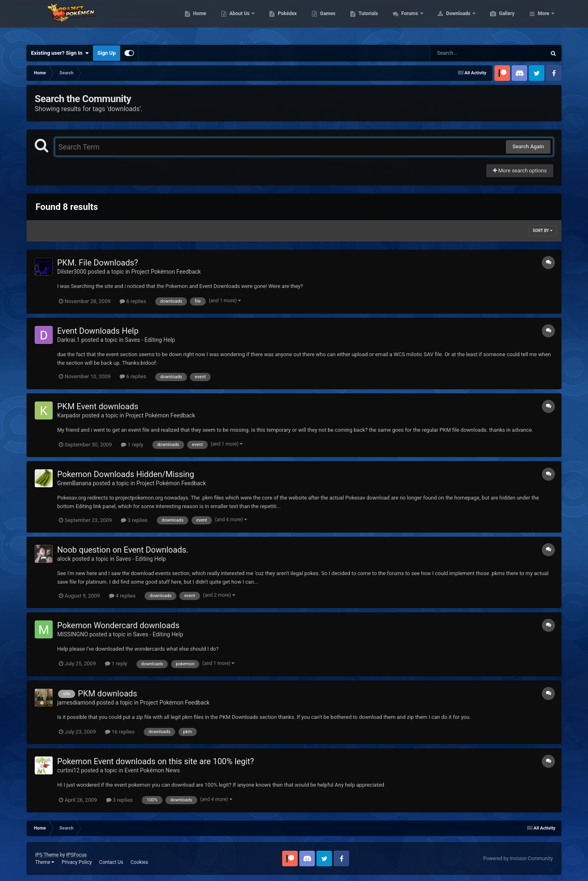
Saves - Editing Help (150, 340)
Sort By (543, 231)
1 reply (132, 445)
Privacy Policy (77, 862)
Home (238, 20)
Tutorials (407, 20)
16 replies (120, 732)
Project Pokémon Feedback (166, 272)
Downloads (498, 20)
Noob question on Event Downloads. (123, 550)
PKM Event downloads (98, 406)
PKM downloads (108, 694)
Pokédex (326, 20)
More (543, 20)
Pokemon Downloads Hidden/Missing (126, 474)
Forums (449, 20)
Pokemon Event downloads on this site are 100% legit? (156, 761)
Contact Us (111, 862)
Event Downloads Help (98, 331)
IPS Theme (47, 855)
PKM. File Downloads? (98, 263)
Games (366, 20)
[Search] (468, 53)
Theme (45, 862)
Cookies (139, 862)
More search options (520, 171)
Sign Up (106, 53)
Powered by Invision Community (518, 859)
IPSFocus (76, 855)
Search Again (528, 146)
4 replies (122, 596)
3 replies (134, 520)
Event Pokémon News (152, 770)
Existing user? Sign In (60, 53)
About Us (279, 20)
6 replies (133, 301)
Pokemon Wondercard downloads (118, 625)
